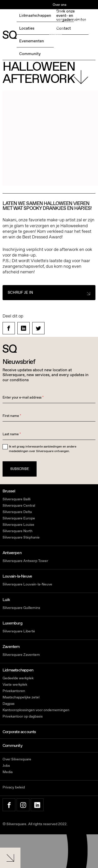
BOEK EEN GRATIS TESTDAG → (25, 21)
